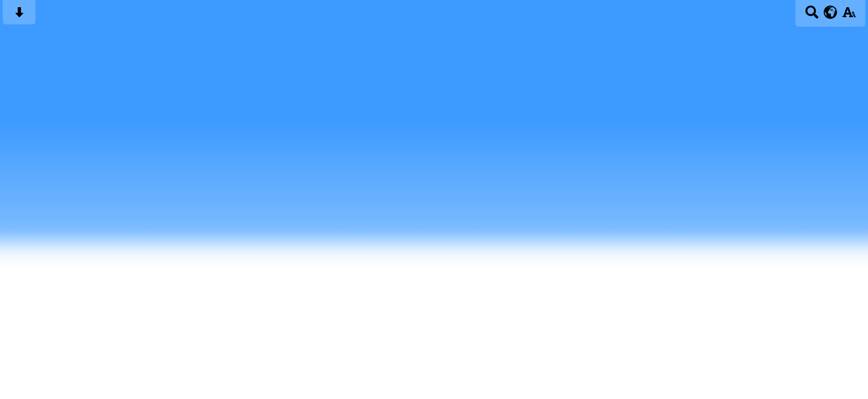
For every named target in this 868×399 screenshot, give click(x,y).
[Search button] (812, 16)
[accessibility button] (849, 16)
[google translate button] (831, 12)
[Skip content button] (19, 16)
